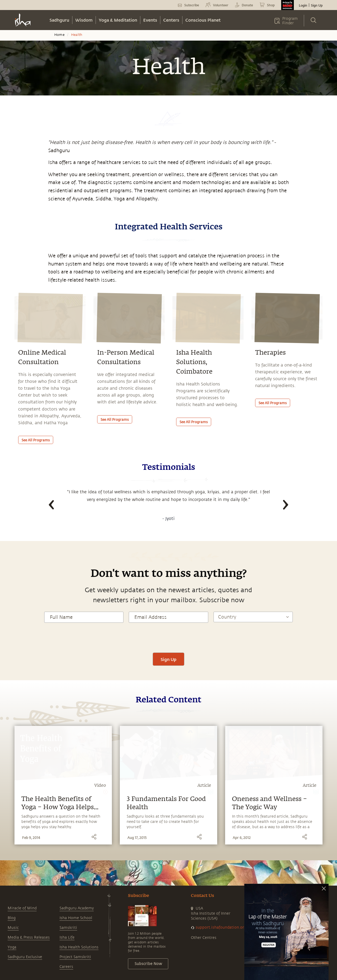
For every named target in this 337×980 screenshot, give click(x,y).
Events (150, 20)
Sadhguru (59, 20)
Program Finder (290, 21)
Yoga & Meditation (118, 20)
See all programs (36, 440)
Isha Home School (76, 918)
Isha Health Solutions (79, 947)
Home (59, 35)
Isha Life (67, 937)
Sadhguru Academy (77, 908)
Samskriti (68, 928)
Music (13, 928)
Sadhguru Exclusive (25, 957)
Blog (12, 918)
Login (303, 5)
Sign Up (317, 5)
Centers (171, 20)
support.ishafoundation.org (221, 927)
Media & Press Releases (29, 937)
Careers (66, 967)
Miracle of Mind (22, 908)
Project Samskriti (75, 957)
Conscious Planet (203, 20)
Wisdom (84, 20)
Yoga (12, 947)
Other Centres (204, 938)
